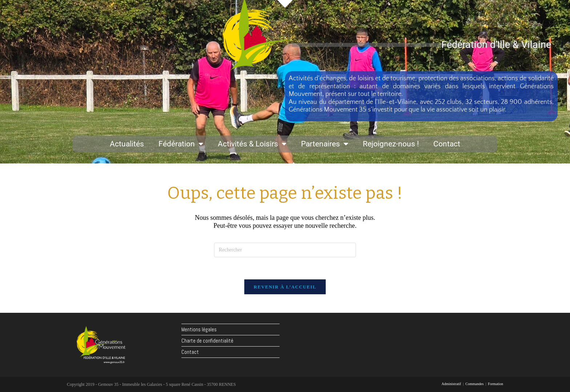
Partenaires (325, 144)
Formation (495, 384)
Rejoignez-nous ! (391, 144)
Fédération (181, 144)
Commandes (474, 384)
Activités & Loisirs (252, 144)
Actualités (127, 144)
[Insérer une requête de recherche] (285, 250)
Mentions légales (199, 329)
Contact (447, 144)
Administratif (451, 384)
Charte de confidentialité (207, 341)
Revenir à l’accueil (285, 287)
